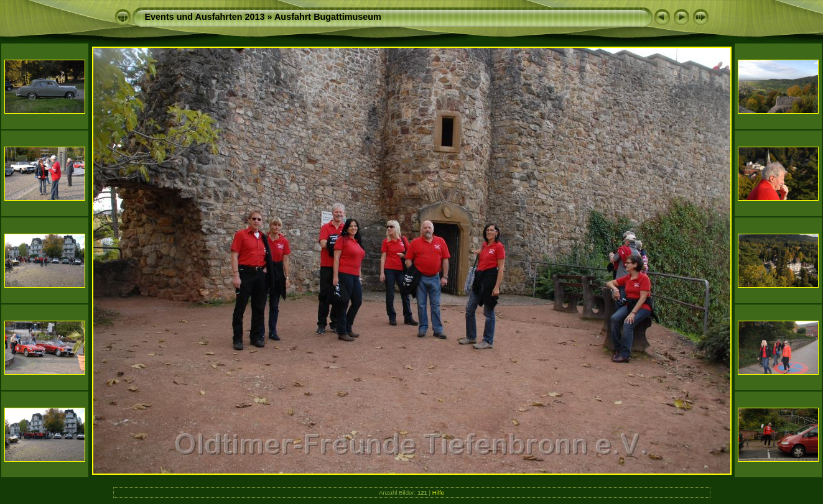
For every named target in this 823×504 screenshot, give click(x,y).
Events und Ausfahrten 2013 (205, 17)
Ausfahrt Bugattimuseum (328, 17)
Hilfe (438, 493)
